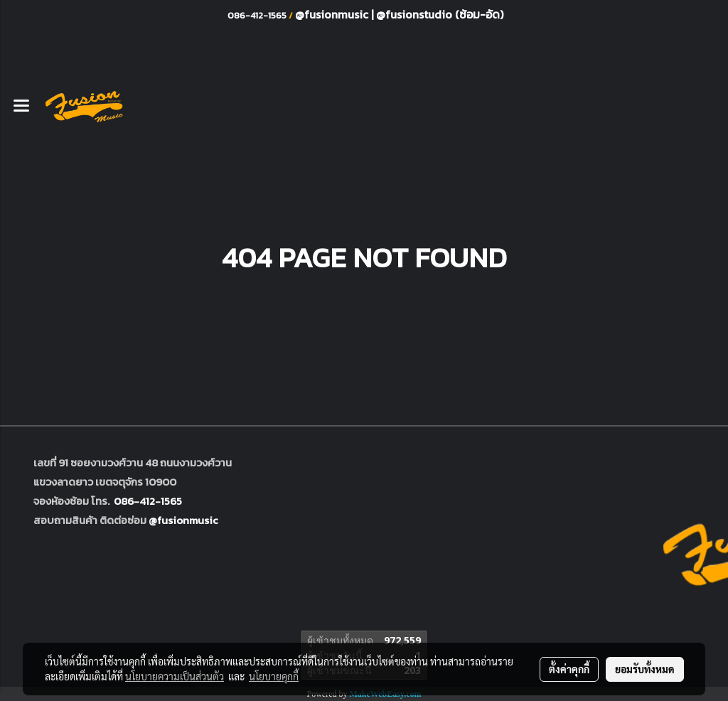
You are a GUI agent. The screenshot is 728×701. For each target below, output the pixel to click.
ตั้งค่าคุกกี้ (569, 669)
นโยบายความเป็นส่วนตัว (175, 676)
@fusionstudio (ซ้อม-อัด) (440, 14)
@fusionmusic (333, 14)
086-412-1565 (148, 501)
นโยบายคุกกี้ (274, 676)
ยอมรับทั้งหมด (645, 669)
